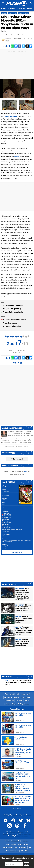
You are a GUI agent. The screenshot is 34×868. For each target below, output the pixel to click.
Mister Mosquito (23, 13)
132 (11, 634)
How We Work (25, 694)
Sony (10, 13)
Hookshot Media (15, 832)
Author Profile (9, 446)
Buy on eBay (17, 552)
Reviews (4, 13)
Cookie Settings (11, 704)
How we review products (17, 350)
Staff (17, 694)
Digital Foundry (23, 844)
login (26, 471)
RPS (27, 851)
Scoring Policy (17, 352)
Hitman (17, 156)
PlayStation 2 (5, 491)
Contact (16, 697)
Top (6, 694)
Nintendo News (8, 848)
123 (11, 646)
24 (21, 363)
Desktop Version (23, 704)
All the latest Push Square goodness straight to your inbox (17, 859)
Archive (27, 701)
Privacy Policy (25, 697)
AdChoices (27, 834)
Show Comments (17, 459)
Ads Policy (19, 701)
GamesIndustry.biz (12, 851)
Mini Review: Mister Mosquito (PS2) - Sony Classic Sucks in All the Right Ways (17, 22)
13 (12, 596)
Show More (17, 809)
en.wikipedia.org (6, 546)
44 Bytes (21, 834)
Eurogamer (23, 848)
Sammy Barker (17, 39)
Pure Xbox (25, 841)
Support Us (8, 697)
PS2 (15, 13)
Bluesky (19, 446)
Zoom (3, 500)
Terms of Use (9, 701)
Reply (26, 446)
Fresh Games (5, 495)
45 (11, 623)
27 (12, 611)
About (12, 694)
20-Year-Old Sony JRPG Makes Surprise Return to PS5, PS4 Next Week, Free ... (18, 682)
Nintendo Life (15, 841)
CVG (22, 851)
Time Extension (11, 844)
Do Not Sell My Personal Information (17, 836)
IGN (16, 848)
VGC (30, 848)
